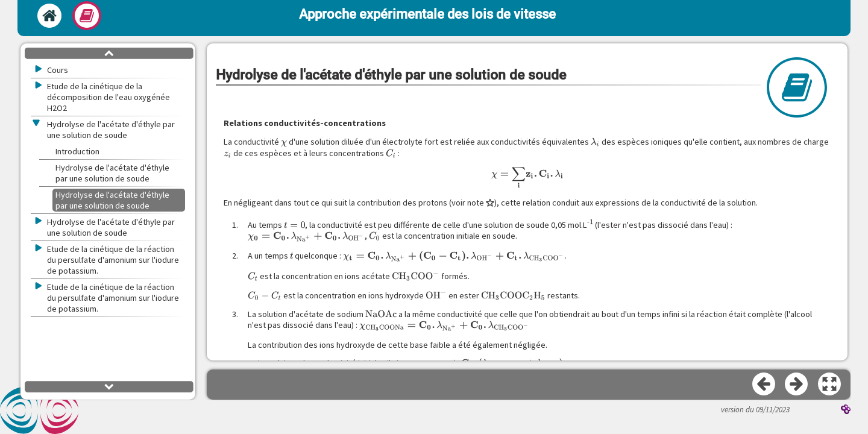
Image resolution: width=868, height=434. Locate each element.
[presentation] (284, 142)
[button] (830, 385)
